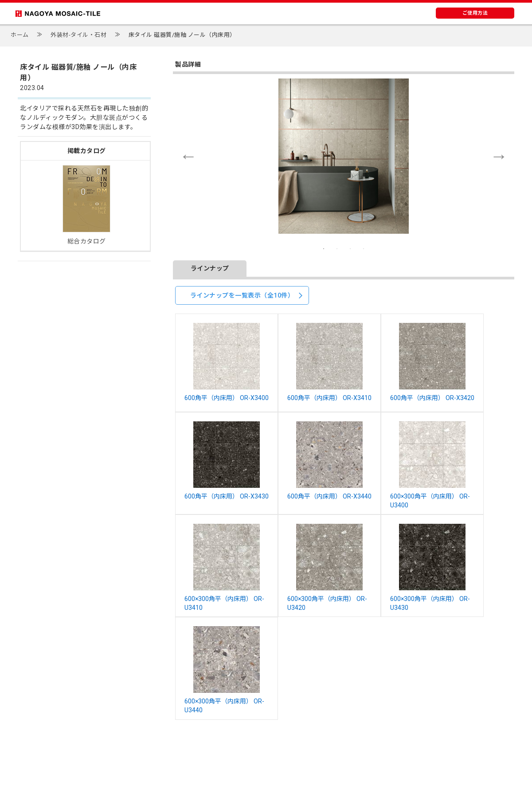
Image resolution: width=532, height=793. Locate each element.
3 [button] (350, 249)
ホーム (20, 35)
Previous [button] (188, 156)
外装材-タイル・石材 (78, 35)
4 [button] (364, 249)
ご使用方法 (475, 13)
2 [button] (337, 249)
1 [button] (324, 249)
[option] (344, 156)
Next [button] (499, 156)
